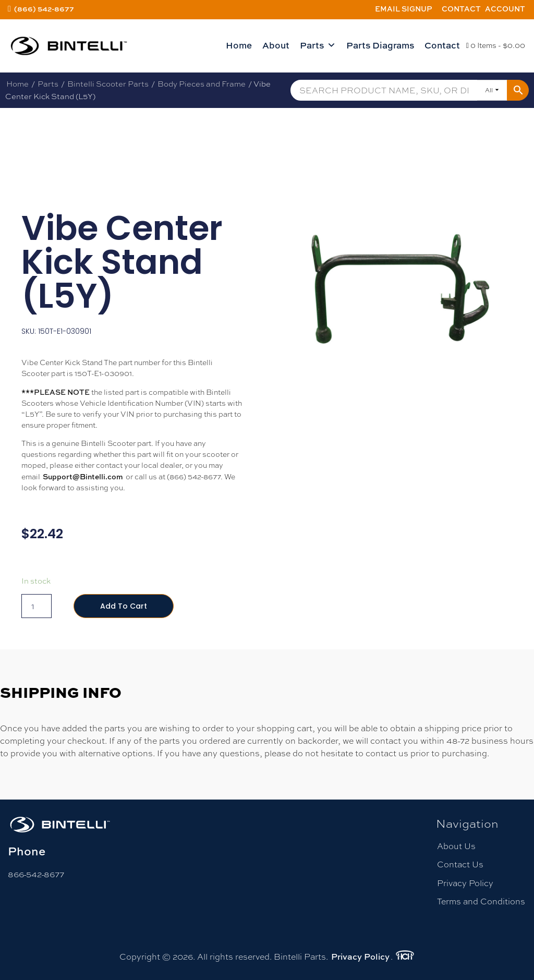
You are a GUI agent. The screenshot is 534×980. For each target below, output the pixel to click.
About (276, 45)
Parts (318, 45)
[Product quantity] (37, 606)
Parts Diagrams (380, 45)
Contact (461, 9)
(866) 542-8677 (44, 9)
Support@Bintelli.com (83, 476)
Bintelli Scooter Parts (108, 84)
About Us (456, 846)
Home (239, 45)
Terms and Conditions (481, 902)
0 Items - (496, 45)
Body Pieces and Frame (202, 84)
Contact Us (460, 864)
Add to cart (124, 606)
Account (505, 9)
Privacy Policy (465, 883)
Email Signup (404, 9)
